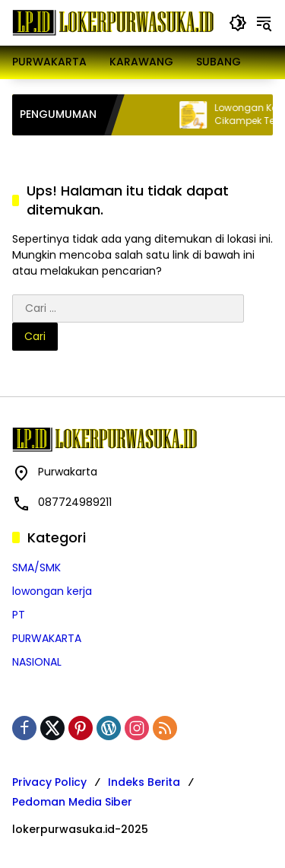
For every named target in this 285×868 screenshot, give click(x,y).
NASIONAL (37, 662)
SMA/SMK (36, 568)
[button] (238, 23)
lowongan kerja (52, 591)
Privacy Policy (49, 782)
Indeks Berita (144, 782)
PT (19, 615)
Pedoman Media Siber (72, 802)
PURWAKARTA (47, 638)
